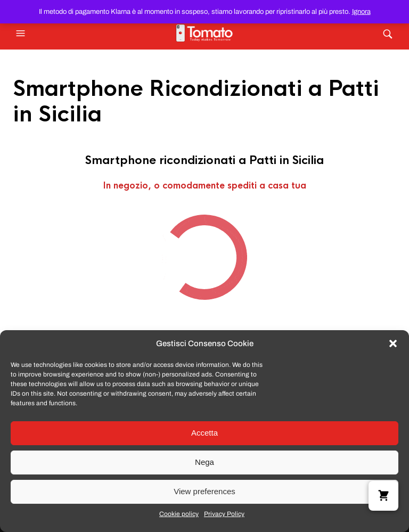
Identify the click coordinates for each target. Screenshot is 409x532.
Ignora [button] (361, 12)
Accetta (204, 433)
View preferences (204, 491)
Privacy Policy (224, 514)
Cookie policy (179, 514)
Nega (204, 462)
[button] (393, 343)
